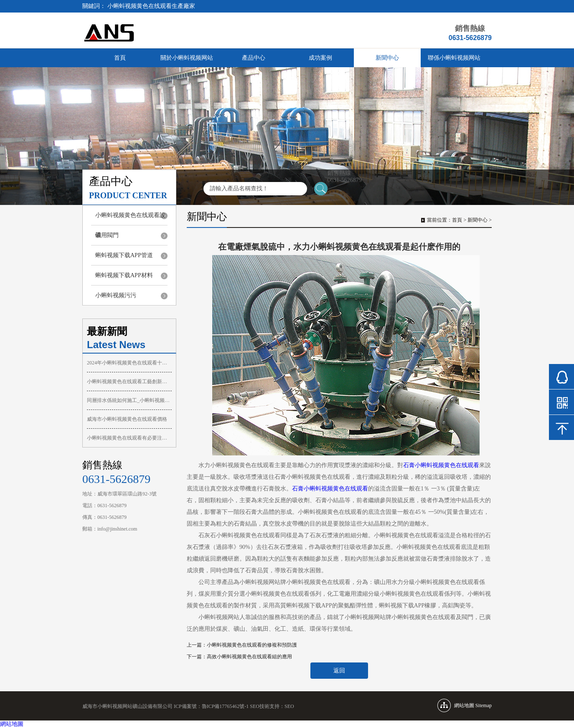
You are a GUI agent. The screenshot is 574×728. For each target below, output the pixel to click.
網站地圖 (12, 724)
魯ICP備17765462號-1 (225, 706)
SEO (289, 706)
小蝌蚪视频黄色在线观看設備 (130, 219)
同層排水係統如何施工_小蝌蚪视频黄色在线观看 (129, 400)
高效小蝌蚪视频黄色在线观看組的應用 (249, 657)
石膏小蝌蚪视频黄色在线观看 (441, 465)
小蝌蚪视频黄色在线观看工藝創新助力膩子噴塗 (129, 382)
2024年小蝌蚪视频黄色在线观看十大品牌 (129, 363)
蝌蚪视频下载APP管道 (124, 255)
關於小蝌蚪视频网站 (187, 58)
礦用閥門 (107, 235)
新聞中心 (387, 58)
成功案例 (320, 58)
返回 (339, 671)
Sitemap (484, 705)
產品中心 (254, 58)
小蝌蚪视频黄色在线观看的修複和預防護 (252, 645)
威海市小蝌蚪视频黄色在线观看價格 (127, 419)
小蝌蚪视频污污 (116, 295)
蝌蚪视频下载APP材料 (124, 275)
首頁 (120, 58)
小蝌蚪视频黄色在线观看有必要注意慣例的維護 (129, 438)
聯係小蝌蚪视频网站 (454, 58)
